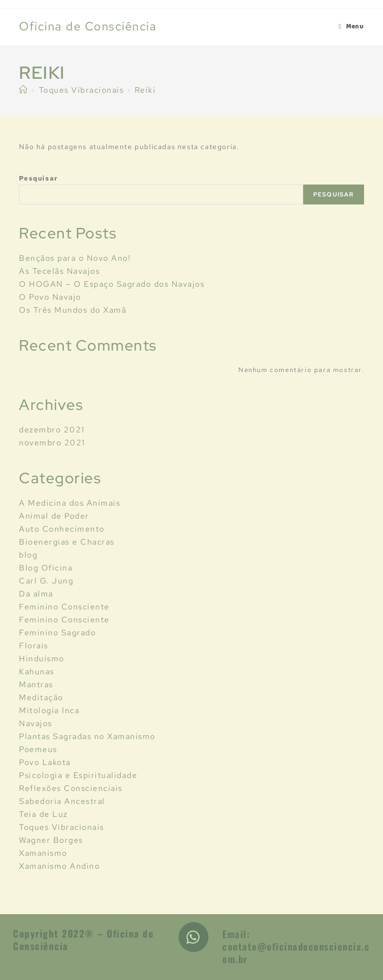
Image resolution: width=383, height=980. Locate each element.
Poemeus (38, 749)
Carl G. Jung (46, 581)
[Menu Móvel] (351, 27)
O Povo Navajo (50, 297)
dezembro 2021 (52, 430)
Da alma (36, 594)
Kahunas (37, 672)
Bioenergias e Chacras (67, 542)
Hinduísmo (42, 659)
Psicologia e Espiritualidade (78, 775)
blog (28, 555)
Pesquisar (38, 178)
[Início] (23, 90)
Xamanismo (43, 853)
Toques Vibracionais (62, 827)
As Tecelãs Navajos (59, 271)
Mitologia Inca (49, 710)
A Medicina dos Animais (70, 503)
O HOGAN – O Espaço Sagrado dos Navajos (112, 284)
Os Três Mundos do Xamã (73, 310)
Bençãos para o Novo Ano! (75, 258)
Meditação (41, 697)
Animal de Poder (54, 516)
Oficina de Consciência (88, 26)
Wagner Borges (51, 840)
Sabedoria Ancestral (62, 801)
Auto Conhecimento (62, 529)
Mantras (36, 685)
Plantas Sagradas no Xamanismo (87, 736)
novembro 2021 (52, 443)
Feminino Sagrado (57, 633)
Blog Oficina (46, 568)
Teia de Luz (43, 814)
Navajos (36, 723)
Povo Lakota (45, 762)
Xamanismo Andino (59, 866)
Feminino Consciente (64, 607)
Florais (34, 646)
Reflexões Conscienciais (71, 788)
